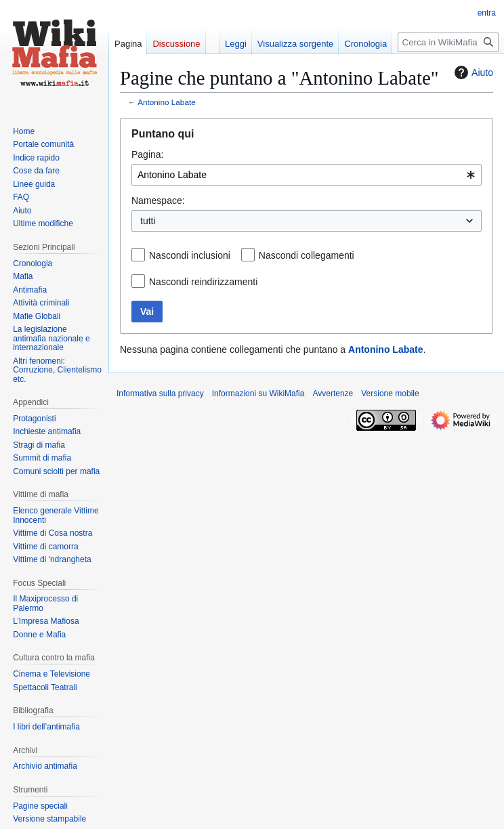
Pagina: (147, 154)
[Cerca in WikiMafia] (448, 42)
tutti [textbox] (148, 221)
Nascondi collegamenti (307, 255)
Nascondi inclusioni (190, 255)
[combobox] (307, 175)
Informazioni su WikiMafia (258, 394)
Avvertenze (333, 394)
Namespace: (158, 200)
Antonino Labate (167, 102)
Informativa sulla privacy (160, 394)
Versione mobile (390, 394)
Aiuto (472, 72)
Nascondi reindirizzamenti (203, 282)
